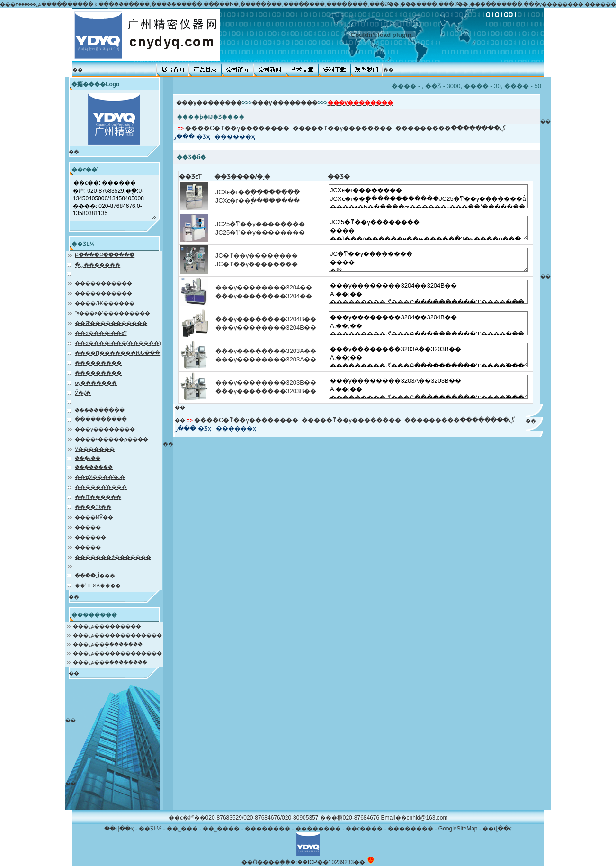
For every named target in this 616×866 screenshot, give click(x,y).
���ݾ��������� (107, 626)
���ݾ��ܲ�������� (108, 644)
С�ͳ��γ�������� (250, 128)
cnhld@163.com (427, 818)
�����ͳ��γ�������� (343, 128)
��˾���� (221, 829)
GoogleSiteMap (458, 829)
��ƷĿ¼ (150, 829)
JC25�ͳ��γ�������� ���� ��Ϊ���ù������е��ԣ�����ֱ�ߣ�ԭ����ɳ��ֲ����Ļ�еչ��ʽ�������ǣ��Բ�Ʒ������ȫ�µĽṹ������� (428, 228)
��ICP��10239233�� (331, 862)
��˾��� (182, 829)
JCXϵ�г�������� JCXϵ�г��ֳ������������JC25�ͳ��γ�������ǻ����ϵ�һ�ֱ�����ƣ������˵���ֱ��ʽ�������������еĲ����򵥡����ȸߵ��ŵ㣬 (428, 196)
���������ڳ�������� (451, 128)
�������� (268, 829)
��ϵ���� (364, 829)
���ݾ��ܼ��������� (110, 662)
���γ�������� (209, 103)
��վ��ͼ (497, 829)
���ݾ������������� (117, 635)
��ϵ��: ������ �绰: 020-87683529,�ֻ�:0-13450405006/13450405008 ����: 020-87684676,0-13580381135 (114, 198)
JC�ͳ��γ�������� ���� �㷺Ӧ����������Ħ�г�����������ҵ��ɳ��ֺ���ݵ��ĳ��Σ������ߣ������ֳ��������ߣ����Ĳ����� (428, 260)
